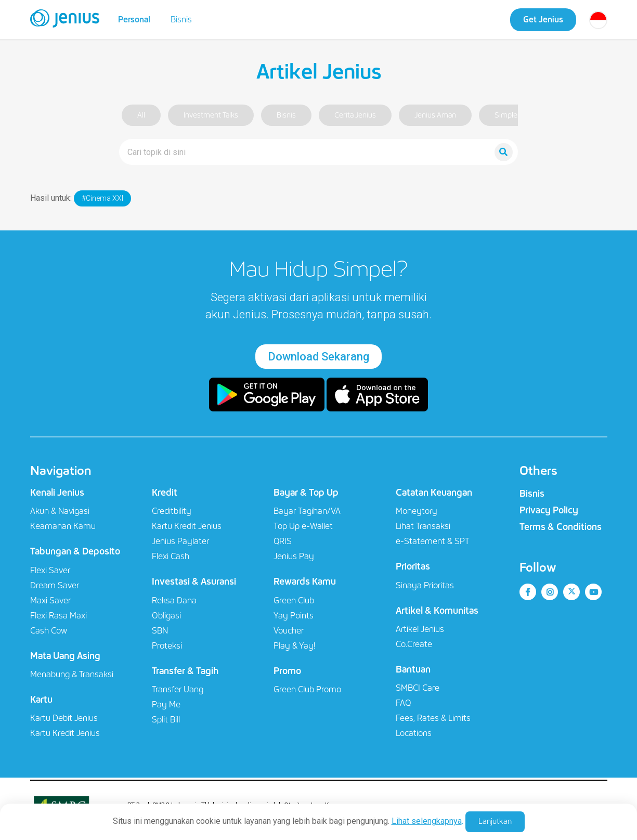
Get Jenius (543, 20)
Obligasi (166, 616)
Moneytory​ (417, 511)
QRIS (283, 541)
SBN (160, 631)
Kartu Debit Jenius (64, 718)
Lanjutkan (495, 821)
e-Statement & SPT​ (433, 541)
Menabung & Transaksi (72, 674)
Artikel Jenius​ (420, 629)
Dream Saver (55, 585)
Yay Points (294, 616)
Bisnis (181, 20)
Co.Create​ (414, 644)
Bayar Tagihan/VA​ (307, 511)
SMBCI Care (418, 688)
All (141, 115)
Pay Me (166, 705)
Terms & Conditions (561, 527)
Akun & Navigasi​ (60, 511)
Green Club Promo (307, 689)
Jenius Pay (294, 556)
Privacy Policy (549, 510)
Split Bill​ (166, 720)
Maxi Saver (50, 600)
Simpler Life (514, 115)
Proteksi (167, 646)
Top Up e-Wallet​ (303, 526)
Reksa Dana (174, 600)
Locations (414, 733)
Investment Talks (211, 115)
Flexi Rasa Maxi (58, 616)
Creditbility (172, 511)
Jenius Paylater (180, 541)
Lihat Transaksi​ (423, 526)
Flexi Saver (50, 570)
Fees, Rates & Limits (433, 718)
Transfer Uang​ (178, 689)
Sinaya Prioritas (425, 585)
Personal (134, 20)
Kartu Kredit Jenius (65, 733)
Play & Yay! (294, 646)
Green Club (294, 600)
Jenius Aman (435, 115)
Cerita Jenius (355, 115)
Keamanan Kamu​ (63, 526)
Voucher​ (289, 631)
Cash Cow (49, 631)
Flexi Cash (171, 556)
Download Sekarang (318, 357)
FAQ (403, 703)
